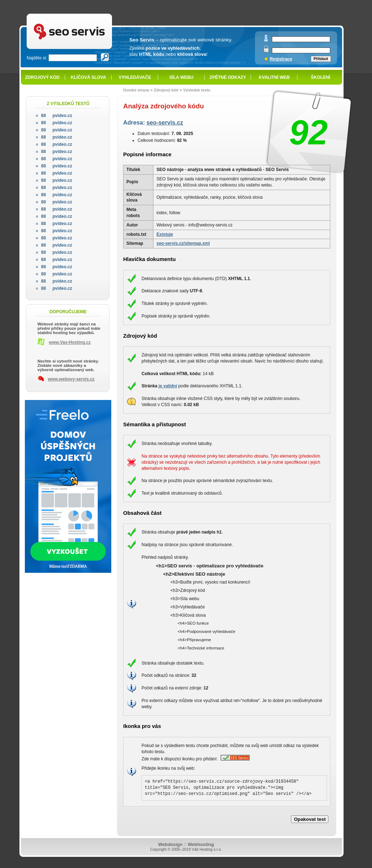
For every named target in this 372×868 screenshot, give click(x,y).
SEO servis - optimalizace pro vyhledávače (84, 15)
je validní (168, 386)
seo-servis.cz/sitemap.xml (183, 243)
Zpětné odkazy (228, 77)
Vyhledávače (135, 77)
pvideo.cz (57, 116)
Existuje (165, 234)
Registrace (281, 59)
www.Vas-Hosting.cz (70, 342)
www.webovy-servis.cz (71, 379)
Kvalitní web (274, 77)
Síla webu (181, 77)
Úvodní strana (136, 90)
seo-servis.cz (165, 122)
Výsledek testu (197, 90)
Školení (320, 77)
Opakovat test (310, 819)
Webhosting (201, 844)
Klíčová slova (89, 77)
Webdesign (170, 844)
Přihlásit (321, 59)
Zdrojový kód (42, 77)
